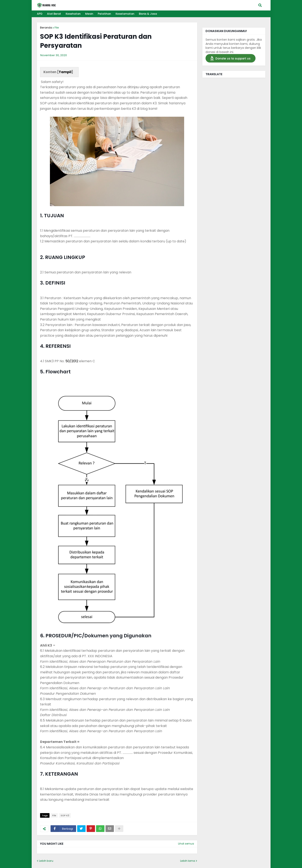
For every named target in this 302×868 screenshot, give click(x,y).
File (57, 28)
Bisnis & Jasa (148, 14)
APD (40, 14)
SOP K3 (65, 815)
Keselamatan (125, 14)
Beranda (46, 28)
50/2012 (72, 361)
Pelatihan (104, 14)
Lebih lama (188, 861)
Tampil (65, 72)
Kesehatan (73, 14)
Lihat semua (186, 844)
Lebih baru (46, 861)
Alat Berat (54, 14)
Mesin (89, 14)
